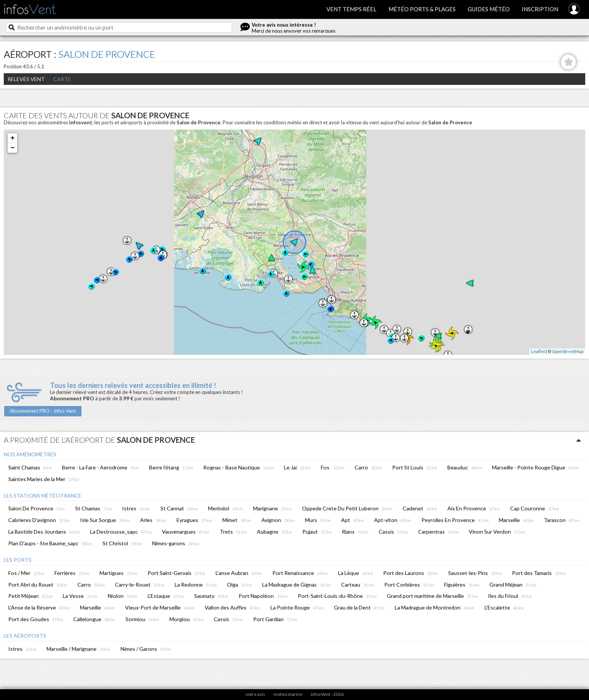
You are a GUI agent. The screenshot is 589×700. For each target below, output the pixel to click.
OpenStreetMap (568, 351)
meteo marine (288, 694)
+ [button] (13, 138)
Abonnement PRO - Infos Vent (43, 411)
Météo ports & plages (422, 9)
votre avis (255, 694)
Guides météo (489, 9)
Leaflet (538, 351)
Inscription (540, 9)
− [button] (13, 148)
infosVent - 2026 (327, 694)
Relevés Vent (26, 79)
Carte (62, 79)
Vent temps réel (351, 9)
